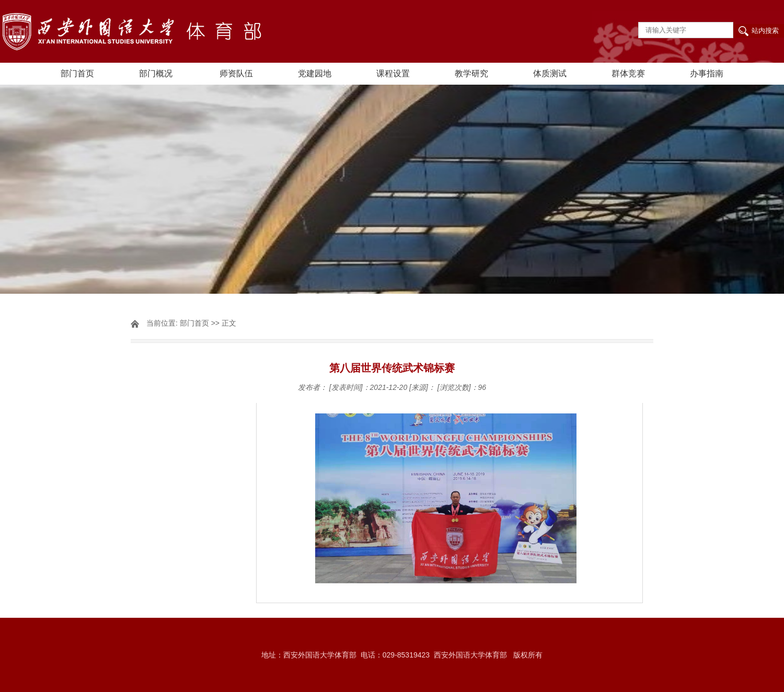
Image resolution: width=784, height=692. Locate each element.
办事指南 (707, 73)
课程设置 (393, 73)
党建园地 (315, 73)
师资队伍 (236, 73)
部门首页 (77, 73)
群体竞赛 (628, 73)
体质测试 (550, 73)
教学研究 (471, 73)
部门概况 (156, 73)
